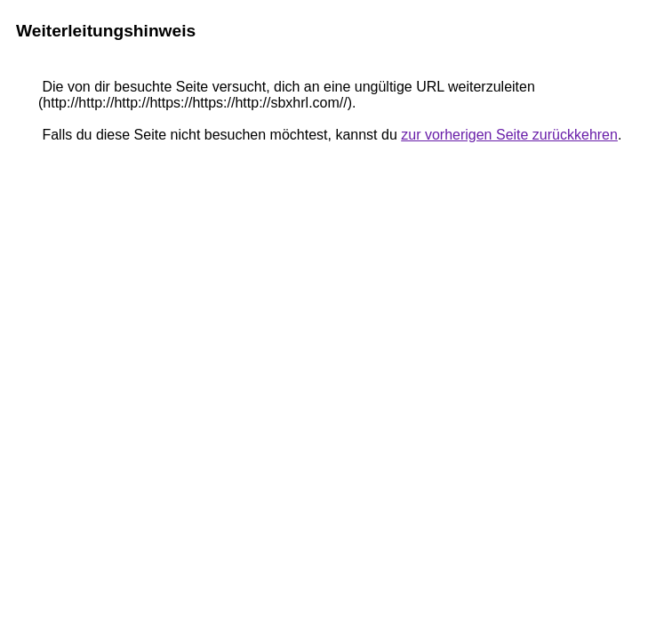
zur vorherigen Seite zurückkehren (509, 135)
